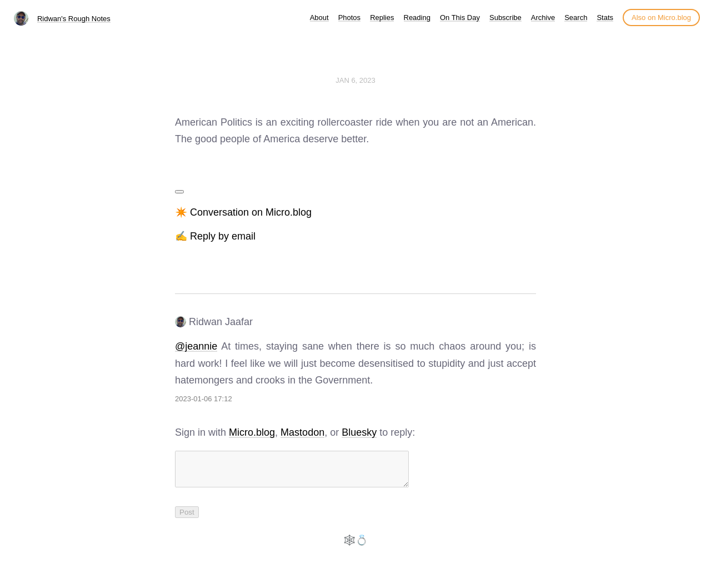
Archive (543, 18)
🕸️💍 (355, 547)
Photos (349, 18)
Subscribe (505, 18)
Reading (417, 18)
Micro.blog (252, 432)
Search (576, 18)
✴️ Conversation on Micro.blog (243, 212)
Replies (382, 18)
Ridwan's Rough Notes (74, 19)
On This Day (460, 18)
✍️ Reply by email (215, 236)
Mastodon (302, 432)
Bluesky (359, 432)
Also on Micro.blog (661, 18)
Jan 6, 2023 (355, 80)
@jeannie (196, 346)
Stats (605, 18)
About (319, 18)
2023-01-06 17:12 (204, 399)
